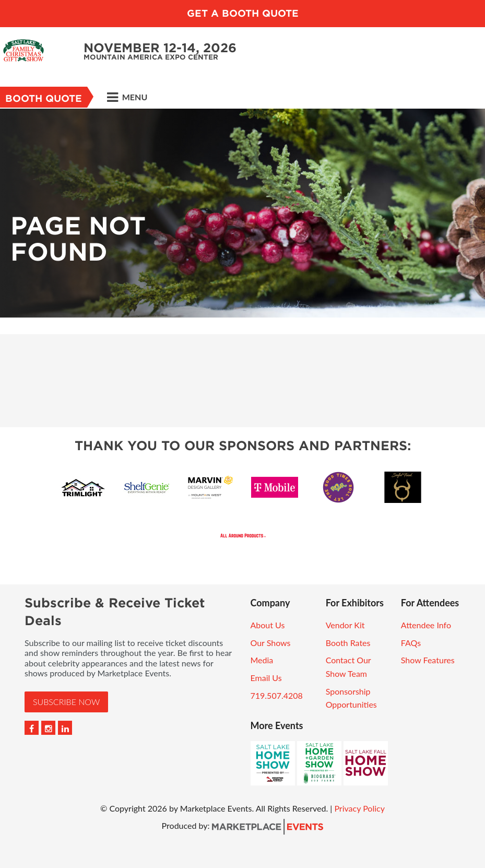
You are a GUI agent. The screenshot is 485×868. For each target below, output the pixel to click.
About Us (268, 625)
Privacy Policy (359, 808)
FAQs (411, 643)
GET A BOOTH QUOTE (243, 13)
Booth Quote (44, 98)
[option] (242, 213)
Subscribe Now (66, 702)
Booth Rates (348, 643)
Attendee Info (426, 625)
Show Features (428, 660)
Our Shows (271, 643)
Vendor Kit (345, 625)
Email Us (266, 678)
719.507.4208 (277, 695)
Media (262, 660)
